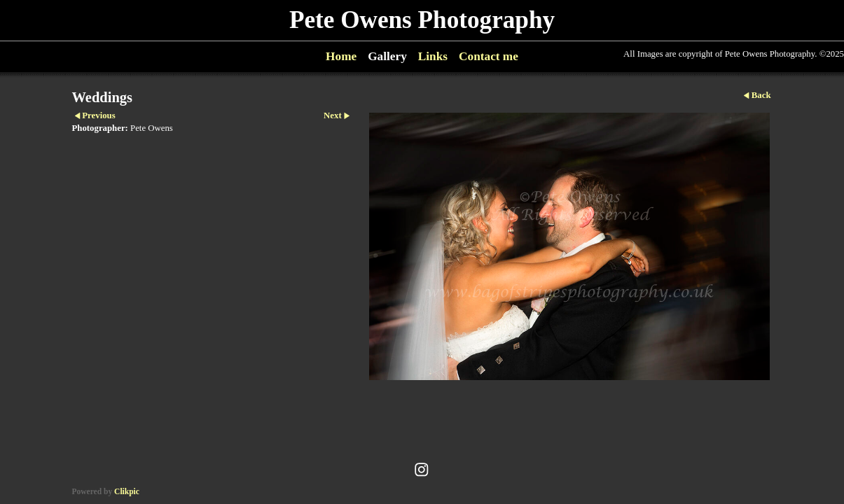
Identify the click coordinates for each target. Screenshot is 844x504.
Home (341, 56)
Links (433, 56)
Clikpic (127, 491)
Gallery (387, 56)
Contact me (489, 56)
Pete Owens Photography (422, 20)
